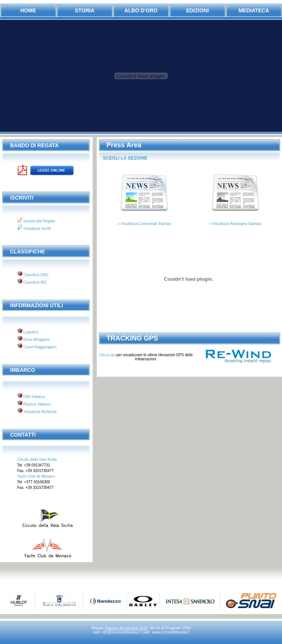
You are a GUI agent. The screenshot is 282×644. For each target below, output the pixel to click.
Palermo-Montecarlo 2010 (126, 628)
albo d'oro (141, 10)
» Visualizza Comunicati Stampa (144, 224)
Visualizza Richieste (40, 412)
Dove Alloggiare (36, 340)
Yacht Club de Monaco (36, 476)
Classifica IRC (35, 282)
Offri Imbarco (34, 397)
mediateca (254, 10)
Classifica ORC (36, 275)
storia (85, 10)
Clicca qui (108, 355)
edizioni (197, 10)
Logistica (30, 332)
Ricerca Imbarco (37, 404)
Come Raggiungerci (39, 347)
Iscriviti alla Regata (39, 221)
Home (28, 10)
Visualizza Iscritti (37, 229)
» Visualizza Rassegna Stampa (235, 224)
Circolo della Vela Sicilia (37, 460)
